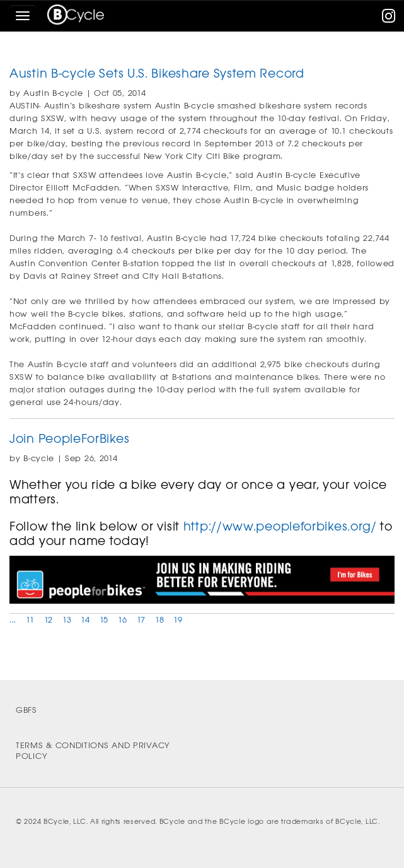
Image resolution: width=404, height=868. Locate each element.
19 (178, 620)
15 (104, 620)
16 (122, 620)
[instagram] (389, 19)
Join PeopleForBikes (69, 439)
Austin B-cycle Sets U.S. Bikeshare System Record (157, 73)
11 (30, 620)
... (13, 620)
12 (49, 620)
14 (85, 620)
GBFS (26, 710)
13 (67, 620)
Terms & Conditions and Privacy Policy (93, 751)
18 (159, 620)
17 (141, 620)
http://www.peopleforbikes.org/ (280, 526)
